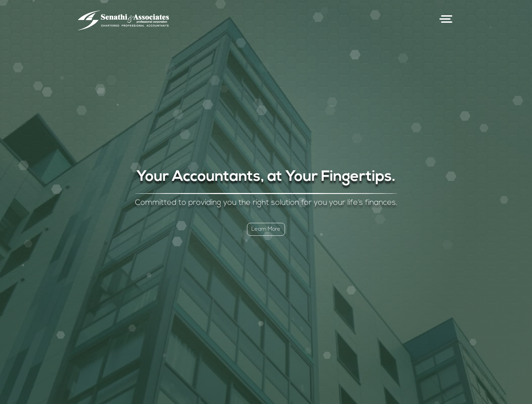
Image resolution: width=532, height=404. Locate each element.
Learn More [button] (266, 229)
